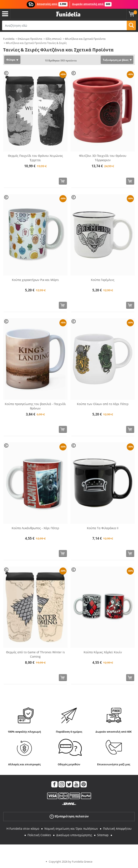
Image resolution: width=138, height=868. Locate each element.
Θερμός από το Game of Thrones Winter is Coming (35, 654)
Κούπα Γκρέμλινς (103, 280)
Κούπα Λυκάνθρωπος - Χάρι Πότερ (35, 528)
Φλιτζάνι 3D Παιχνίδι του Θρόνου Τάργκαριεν (103, 158)
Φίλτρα (11, 60)
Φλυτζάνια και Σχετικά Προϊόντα (85, 39)
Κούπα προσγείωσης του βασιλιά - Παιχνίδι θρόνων (35, 406)
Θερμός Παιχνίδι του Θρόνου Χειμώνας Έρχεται (35, 158)
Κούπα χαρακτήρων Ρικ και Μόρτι (35, 280)
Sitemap (103, 835)
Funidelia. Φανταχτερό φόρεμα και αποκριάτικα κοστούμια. (68, 14)
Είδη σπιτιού (54, 39)
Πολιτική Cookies (39, 835)
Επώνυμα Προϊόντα (30, 39)
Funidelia (9, 39)
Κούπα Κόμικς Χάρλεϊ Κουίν (103, 652)
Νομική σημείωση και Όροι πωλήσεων (71, 829)
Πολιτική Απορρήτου (117, 829)
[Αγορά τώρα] (63, 181)
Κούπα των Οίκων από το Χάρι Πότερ (103, 404)
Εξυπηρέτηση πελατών (69, 816)
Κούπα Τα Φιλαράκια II (103, 528)
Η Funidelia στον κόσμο (23, 829)
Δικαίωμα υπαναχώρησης (74, 835)
